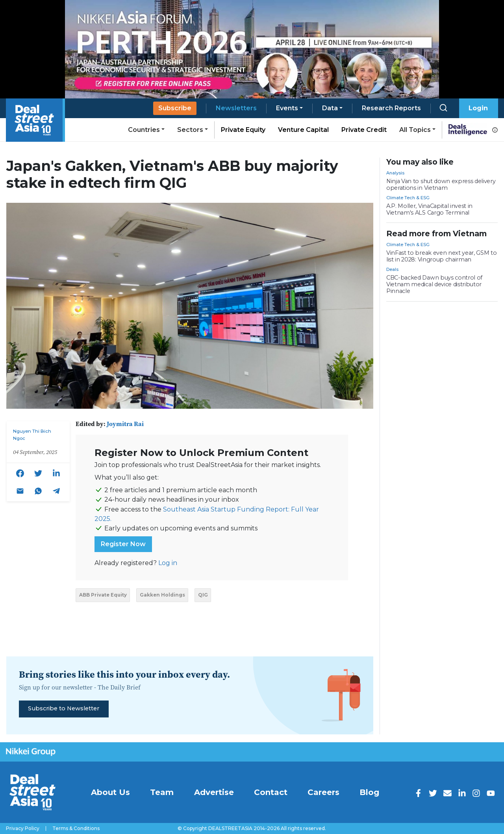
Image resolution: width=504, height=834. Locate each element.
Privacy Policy (23, 828)
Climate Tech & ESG (408, 198)
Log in (168, 563)
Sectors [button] (190, 130)
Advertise (214, 792)
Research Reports (391, 108)
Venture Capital (303, 130)
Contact (271, 792)
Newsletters (236, 108)
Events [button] (287, 108)
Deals (392, 269)
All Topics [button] (415, 130)
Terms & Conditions (76, 828)
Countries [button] (144, 130)
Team (162, 792)
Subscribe (175, 108)
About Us (110, 792)
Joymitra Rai (125, 424)
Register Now (123, 544)
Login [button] (478, 108)
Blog (369, 792)
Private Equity (243, 130)
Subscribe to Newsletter (64, 708)
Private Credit (364, 130)
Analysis (395, 173)
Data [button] (330, 108)
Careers (323, 792)
